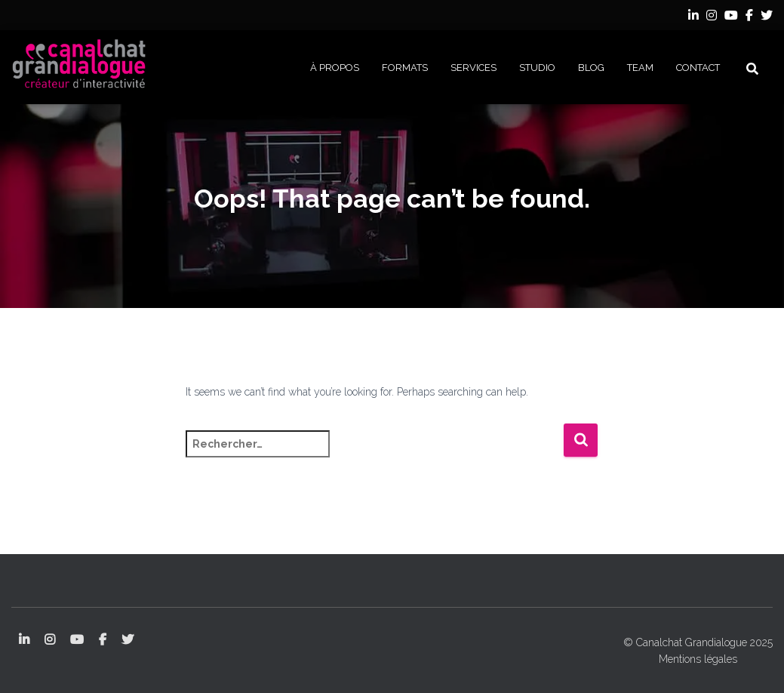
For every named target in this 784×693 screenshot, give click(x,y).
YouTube (731, 17)
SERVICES (473, 68)
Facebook (749, 17)
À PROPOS (335, 68)
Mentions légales (698, 659)
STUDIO (537, 68)
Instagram (712, 17)
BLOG (591, 68)
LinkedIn (693, 17)
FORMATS (405, 68)
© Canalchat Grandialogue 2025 (698, 642)
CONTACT (698, 68)
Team (640, 68)
